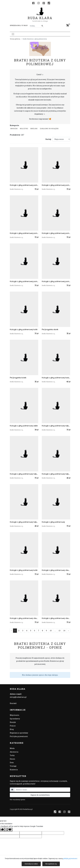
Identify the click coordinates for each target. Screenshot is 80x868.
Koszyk (13, 722)
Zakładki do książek (49, 129)
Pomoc (13, 726)
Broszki (14, 129)
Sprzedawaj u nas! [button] (19, 25)
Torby (12, 755)
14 (64, 631)
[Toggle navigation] (13, 34)
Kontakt (13, 703)
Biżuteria (14, 770)
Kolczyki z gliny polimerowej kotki (24, 329)
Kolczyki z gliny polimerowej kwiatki (56, 378)
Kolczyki (24, 129)
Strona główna (15, 39)
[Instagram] (39, 3)
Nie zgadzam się (51, 864)
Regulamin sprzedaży (19, 733)
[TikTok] (49, 3)
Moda (12, 748)
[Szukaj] (42, 26)
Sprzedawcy (15, 719)
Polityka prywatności (19, 736)
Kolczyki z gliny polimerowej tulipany (56, 426)
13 (59, 631)
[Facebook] (33, 3)
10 (51, 631)
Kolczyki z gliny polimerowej (53, 522)
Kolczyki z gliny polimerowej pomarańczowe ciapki (56, 233)
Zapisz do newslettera (40, 795)
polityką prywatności (70, 858)
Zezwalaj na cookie (31, 864)
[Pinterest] (44, 3)
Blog (12, 729)
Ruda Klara (40, 16)
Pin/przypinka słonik (50, 329)
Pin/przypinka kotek (18, 378)
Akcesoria (14, 752)
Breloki (34, 129)
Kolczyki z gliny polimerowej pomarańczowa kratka (24, 185)
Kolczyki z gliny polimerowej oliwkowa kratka (56, 570)
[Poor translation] (9, 829)
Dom (12, 762)
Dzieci (12, 759)
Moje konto (14, 715)
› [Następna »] (68, 631)
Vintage (13, 766)
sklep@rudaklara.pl (18, 697)
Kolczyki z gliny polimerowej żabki (24, 426)
